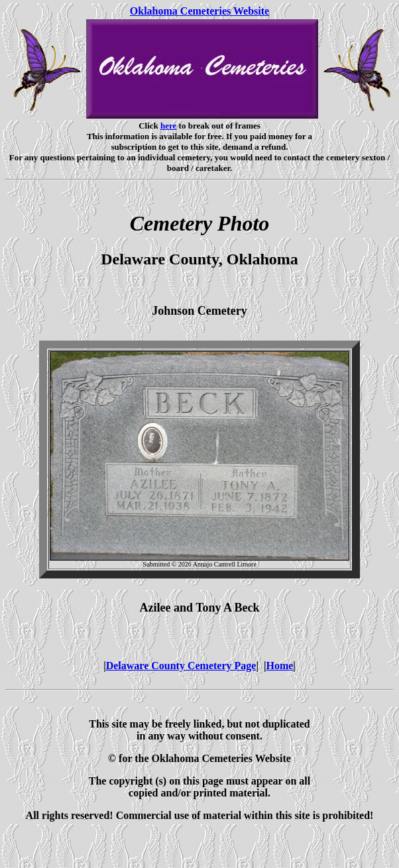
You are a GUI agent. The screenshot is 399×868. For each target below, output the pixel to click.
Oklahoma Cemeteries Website (199, 11)
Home (279, 666)
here (168, 126)
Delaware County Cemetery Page (181, 666)
